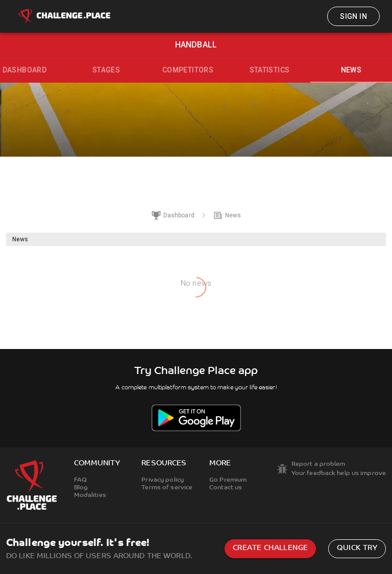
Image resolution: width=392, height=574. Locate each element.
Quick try (357, 548)
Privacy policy (163, 480)
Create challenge (270, 548)
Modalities (90, 495)
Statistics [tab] (270, 70)
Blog (81, 488)
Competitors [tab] (188, 70)
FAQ (80, 480)
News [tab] (351, 70)
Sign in (353, 16)
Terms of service (167, 488)
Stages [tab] (106, 70)
